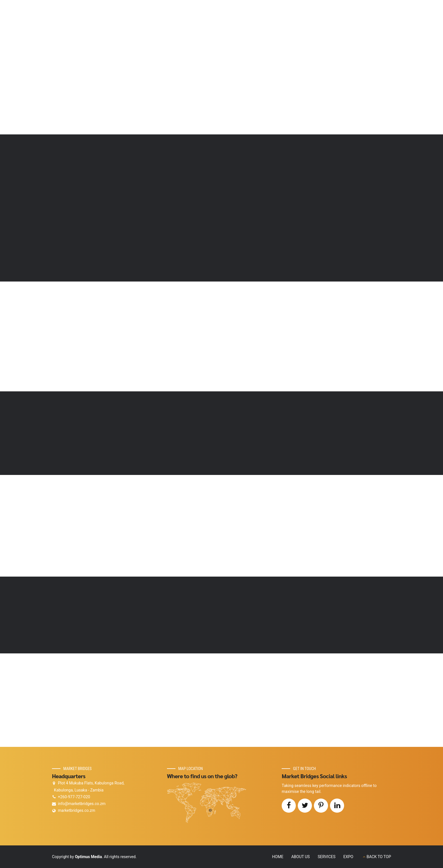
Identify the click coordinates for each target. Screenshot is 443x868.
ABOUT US (301, 857)
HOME (278, 857)
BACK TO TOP (379, 857)
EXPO (348, 857)
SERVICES (326, 857)
